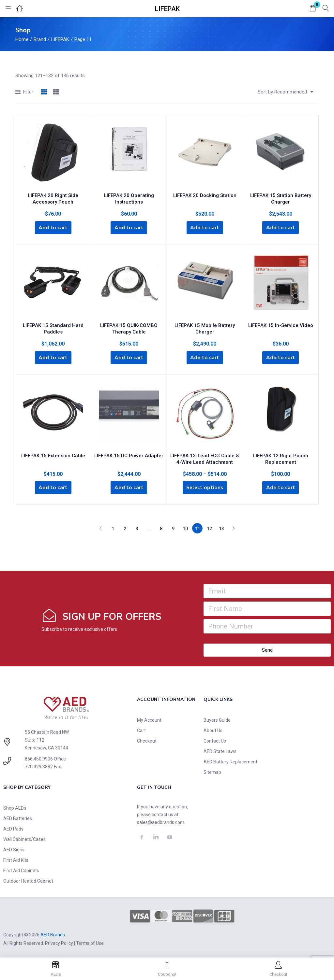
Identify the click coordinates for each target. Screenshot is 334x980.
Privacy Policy (59, 942)
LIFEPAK (60, 39)
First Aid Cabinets (21, 870)
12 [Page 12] (209, 528)
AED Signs (14, 849)
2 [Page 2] (125, 528)
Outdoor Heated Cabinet (28, 880)
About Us (213, 730)
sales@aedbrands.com (161, 821)
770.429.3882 (39, 766)
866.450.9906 (39, 758)
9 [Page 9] (173, 528)
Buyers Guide (217, 719)
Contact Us (215, 740)
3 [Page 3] (137, 528)
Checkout (147, 740)
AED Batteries (18, 817)
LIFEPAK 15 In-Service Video (281, 323)
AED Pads (13, 828)
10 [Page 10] (185, 528)
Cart (141, 730)
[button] (313, 9)
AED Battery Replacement (230, 761)
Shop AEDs (15, 807)
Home (22, 39)
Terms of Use (90, 942)
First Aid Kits (16, 859)
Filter (24, 92)
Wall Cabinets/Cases (24, 838)
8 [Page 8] (161, 528)
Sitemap (212, 771)
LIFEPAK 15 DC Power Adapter (129, 453)
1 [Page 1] (113, 528)
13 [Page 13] (221, 528)
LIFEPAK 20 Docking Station (205, 194)
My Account (149, 719)
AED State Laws (220, 750)
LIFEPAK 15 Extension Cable (53, 453)
